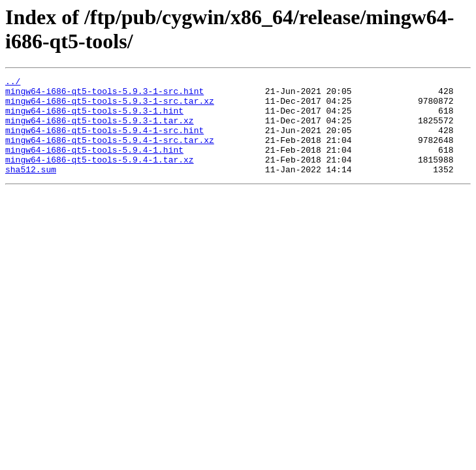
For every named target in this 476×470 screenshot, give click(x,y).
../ (13, 83)
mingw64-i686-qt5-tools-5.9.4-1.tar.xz (100, 177)
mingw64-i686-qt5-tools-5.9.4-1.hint (94, 165)
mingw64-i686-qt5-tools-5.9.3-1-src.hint (104, 95)
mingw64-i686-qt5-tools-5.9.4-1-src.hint (104, 142)
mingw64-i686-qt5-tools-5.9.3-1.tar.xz (100, 130)
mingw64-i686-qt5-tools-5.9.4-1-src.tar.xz (110, 153)
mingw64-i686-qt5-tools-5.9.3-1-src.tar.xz (110, 106)
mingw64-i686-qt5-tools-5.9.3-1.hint (94, 118)
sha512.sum (31, 189)
